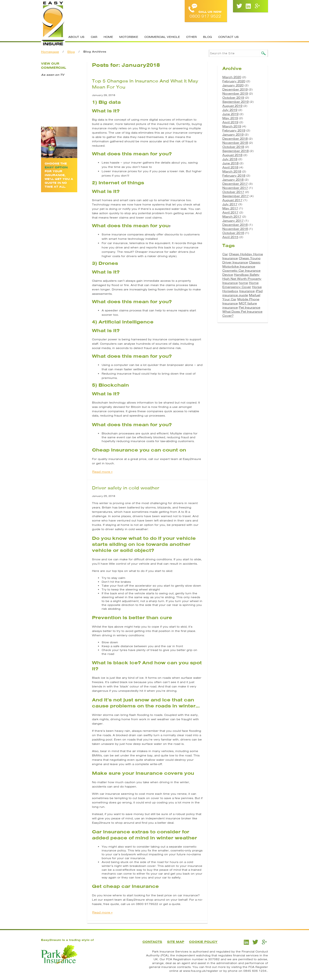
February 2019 (234, 130)
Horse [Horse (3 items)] (257, 287)
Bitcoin (136, 407)
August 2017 (232, 200)
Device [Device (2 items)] (228, 275)
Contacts (152, 942)
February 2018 (234, 175)
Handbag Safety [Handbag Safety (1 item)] (247, 275)
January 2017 (233, 221)
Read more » (102, 472)
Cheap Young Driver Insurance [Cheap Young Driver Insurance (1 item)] (241, 260)
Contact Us (228, 37)
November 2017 (235, 188)
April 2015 (230, 237)
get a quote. (172, 904)
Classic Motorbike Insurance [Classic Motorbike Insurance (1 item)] (241, 264)
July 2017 (230, 204)
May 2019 (230, 118)
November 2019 (235, 93)
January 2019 (233, 134)
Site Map (176, 942)
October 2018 (233, 147)
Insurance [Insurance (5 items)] (247, 291)
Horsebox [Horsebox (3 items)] (230, 291)
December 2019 (235, 89)
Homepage (50, 52)
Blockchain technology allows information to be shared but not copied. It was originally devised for (146, 405)
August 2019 (232, 106)
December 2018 (235, 139)
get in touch (105, 463)
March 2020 (232, 77)
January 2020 (233, 85)
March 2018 (232, 171)
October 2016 (233, 233)
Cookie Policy (203, 942)
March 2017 (232, 216)
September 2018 (235, 151)
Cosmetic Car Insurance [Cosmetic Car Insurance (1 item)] (241, 271)
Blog (207, 37)
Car (94, 37)
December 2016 (235, 225)
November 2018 (235, 143)
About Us (76, 37)
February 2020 (234, 81)
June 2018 (230, 163)
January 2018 (233, 180)
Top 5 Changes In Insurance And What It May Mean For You (145, 84)
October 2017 (233, 192)
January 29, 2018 (104, 95)
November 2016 (235, 229)
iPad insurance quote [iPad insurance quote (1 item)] (242, 293)
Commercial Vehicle (162, 37)
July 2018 (230, 159)
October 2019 (233, 98)
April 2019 (230, 122)
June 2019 (230, 114)
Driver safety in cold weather (126, 488)
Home (108, 37)
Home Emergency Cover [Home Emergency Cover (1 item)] (240, 285)
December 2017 (235, 184)
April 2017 (230, 212)
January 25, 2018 (104, 496)
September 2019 (235, 102)
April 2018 (230, 167)
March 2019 (232, 126)
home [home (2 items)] (243, 283)
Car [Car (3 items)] (225, 254)
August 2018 (232, 155)
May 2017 (230, 208)
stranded (166, 521)
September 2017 (235, 196)
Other (191, 37)
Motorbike (129, 37)
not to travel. (183, 516)
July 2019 (230, 110)
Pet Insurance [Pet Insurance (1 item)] (249, 307)
